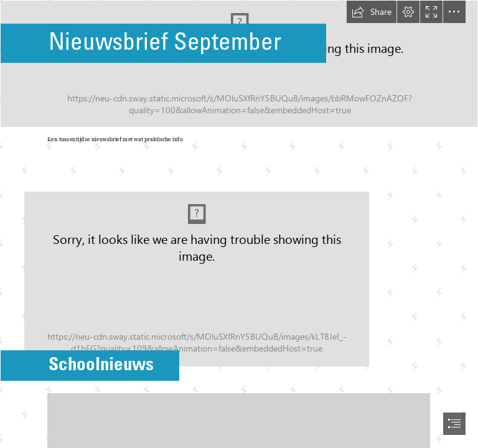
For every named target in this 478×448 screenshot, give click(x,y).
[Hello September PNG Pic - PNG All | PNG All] (239, 64)
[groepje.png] (239, 269)
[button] (372, 12)
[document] (239, 224)
